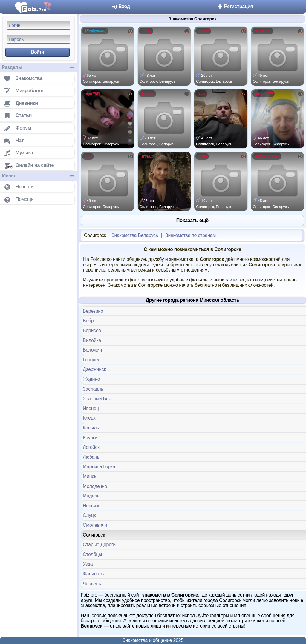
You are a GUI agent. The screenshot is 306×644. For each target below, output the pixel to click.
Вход (121, 6)
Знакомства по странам (191, 235)
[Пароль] (39, 39)
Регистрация (235, 6)
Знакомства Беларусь (135, 235)
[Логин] (39, 25)
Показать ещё (192, 220)
